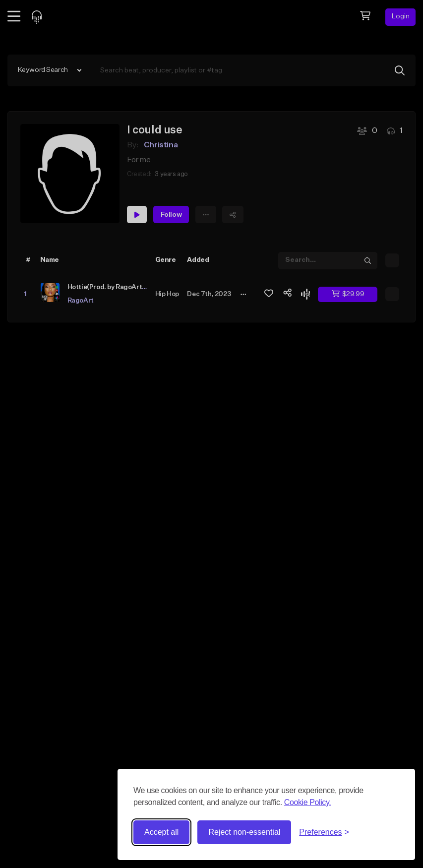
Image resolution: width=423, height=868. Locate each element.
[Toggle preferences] (324, 832)
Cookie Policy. (308, 802)
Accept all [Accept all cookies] (161, 832)
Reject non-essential (244, 832)
